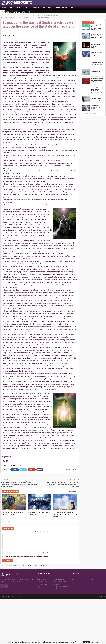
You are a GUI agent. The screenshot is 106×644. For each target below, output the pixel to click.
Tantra (27, 7)
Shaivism (36, 7)
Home (4, 7)
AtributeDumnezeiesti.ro (43, 577)
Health (73, 7)
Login (12, 7)
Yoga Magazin (58, 575)
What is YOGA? (16, 12)
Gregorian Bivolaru (59, 577)
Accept (86, 642)
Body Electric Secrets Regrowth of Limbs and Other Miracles (97, 34)
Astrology (47, 7)
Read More (95, 642)
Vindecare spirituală (41, 582)
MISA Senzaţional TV (42, 575)
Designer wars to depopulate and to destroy (96, 105)
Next (10, 519)
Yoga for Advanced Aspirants (10, 508)
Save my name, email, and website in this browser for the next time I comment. (26, 555)
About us (92, 575)
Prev (5, 519)
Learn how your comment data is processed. (35, 563)
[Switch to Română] (18, 463)
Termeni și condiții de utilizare (80, 575)
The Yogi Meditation (28, 12)
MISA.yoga (39, 585)
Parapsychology (61, 7)
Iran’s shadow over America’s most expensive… (96, 69)
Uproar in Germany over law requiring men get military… (96, 96)
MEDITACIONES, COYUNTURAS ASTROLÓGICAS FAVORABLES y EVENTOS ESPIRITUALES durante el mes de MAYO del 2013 (19, 482)
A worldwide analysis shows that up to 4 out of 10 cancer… (97, 78)
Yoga (19, 7)
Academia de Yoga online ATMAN (61, 586)
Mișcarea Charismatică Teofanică (60, 581)
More (81, 7)
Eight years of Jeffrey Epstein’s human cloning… (97, 52)
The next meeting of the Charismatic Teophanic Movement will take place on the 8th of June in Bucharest (63, 482)
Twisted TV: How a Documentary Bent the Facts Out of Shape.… (97, 61)
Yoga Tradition (5, 12)
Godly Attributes (44, 580)
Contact (74, 577)
